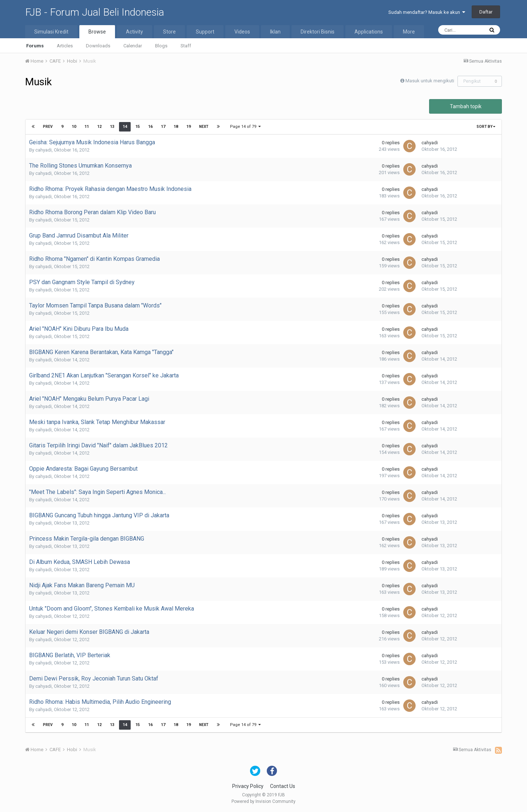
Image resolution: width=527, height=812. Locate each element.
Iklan (275, 32)
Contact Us (283, 786)
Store (169, 32)
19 (189, 127)
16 (150, 127)
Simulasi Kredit (51, 32)
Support (205, 32)
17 (163, 127)
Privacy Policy (248, 786)
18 (176, 127)
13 (112, 127)
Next (204, 127)
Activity (134, 32)
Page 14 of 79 (245, 127)
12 (99, 127)
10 (74, 127)
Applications (369, 32)
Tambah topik (466, 106)
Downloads (98, 46)
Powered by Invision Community (263, 801)
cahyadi (43, 150)
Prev (48, 127)
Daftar (486, 12)
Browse (97, 32)
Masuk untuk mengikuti (430, 81)
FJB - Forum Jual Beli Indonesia (95, 12)
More (409, 32)
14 (125, 127)
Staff (186, 46)
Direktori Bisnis (318, 32)
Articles (65, 46)
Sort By (486, 127)
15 (138, 127)
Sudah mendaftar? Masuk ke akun (427, 12)
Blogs (161, 46)
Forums (35, 46)
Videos (242, 32)
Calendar (133, 46)
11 (87, 127)
